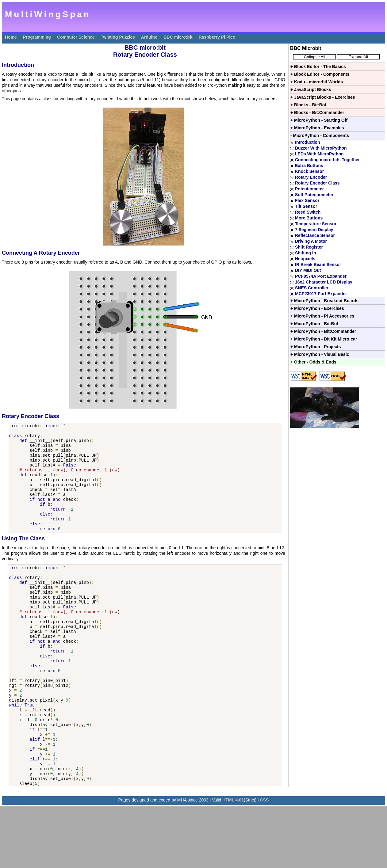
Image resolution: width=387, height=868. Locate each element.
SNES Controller (312, 288)
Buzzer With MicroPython (321, 148)
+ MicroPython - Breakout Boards (324, 301)
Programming (37, 37)
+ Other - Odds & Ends (313, 362)
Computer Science (76, 37)
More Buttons (309, 218)
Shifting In (305, 253)
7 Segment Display (314, 230)
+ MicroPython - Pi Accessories (322, 316)
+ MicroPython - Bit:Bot (314, 324)
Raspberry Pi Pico (217, 37)
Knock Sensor (309, 171)
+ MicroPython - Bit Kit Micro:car (324, 339)
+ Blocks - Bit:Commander (317, 112)
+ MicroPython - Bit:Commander (323, 331)
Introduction (308, 142)
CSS (264, 862)
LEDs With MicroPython (319, 154)
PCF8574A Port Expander (321, 276)
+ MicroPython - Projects (316, 347)
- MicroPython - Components (320, 135)
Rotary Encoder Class (317, 183)
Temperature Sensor (316, 224)
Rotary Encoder (311, 177)
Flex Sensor (307, 200)
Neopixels (305, 259)
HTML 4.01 (233, 862)
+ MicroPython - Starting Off (319, 120)
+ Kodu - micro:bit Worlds (317, 82)
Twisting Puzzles (118, 37)
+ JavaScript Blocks (311, 89)
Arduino (149, 37)
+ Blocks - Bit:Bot (308, 105)
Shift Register (309, 247)
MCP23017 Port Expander (321, 294)
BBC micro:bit (178, 37)
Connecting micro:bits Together (327, 160)
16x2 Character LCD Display (324, 282)
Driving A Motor (311, 241)
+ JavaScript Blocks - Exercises (323, 97)
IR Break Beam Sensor (318, 265)
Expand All (358, 57)
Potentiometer (309, 189)
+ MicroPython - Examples (317, 128)
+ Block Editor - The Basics (318, 67)
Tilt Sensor (306, 206)
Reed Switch (308, 212)
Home (11, 37)
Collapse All (315, 57)
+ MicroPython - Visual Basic (320, 354)
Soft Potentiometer (314, 195)
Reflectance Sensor (315, 235)
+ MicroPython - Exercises (317, 308)
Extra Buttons (309, 166)
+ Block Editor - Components (320, 74)
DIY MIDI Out (308, 270)
